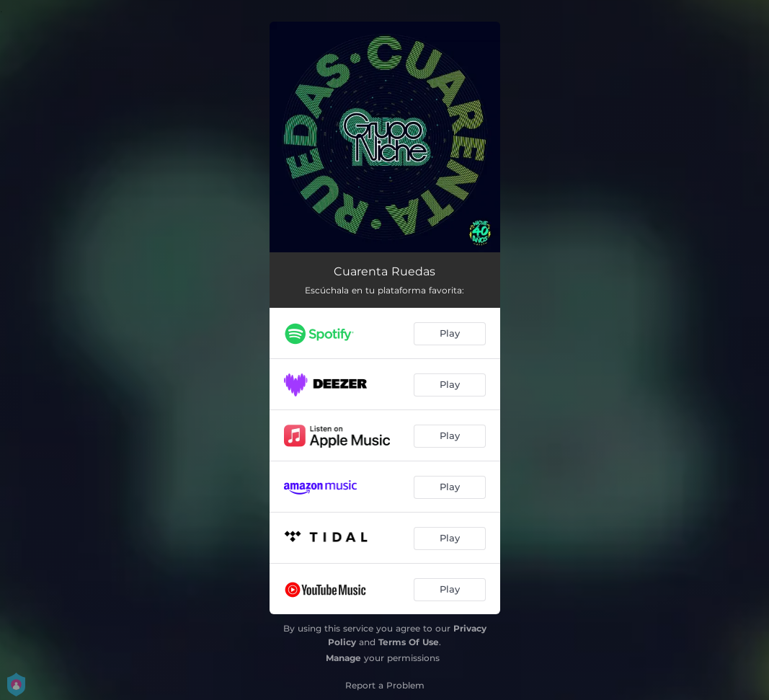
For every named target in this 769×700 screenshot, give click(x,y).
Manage (343, 658)
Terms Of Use (409, 642)
